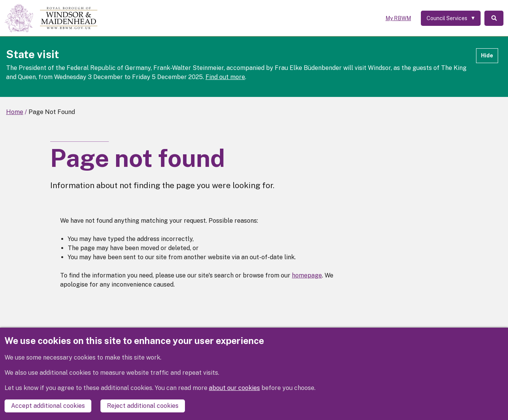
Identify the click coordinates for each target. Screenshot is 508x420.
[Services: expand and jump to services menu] (451, 18)
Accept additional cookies (48, 406)
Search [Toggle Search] (494, 18)
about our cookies (234, 388)
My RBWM (398, 18)
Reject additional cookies (143, 406)
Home (15, 112)
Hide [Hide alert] (487, 55)
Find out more (225, 77)
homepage (307, 275)
